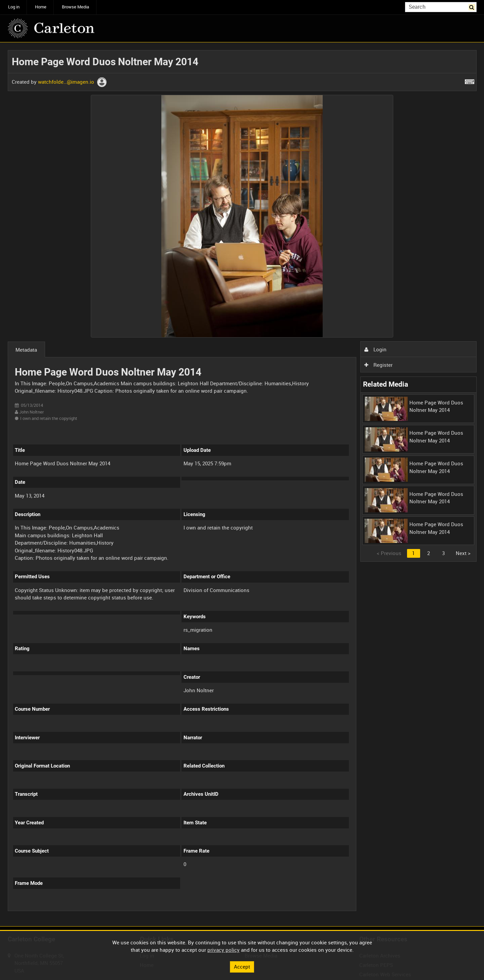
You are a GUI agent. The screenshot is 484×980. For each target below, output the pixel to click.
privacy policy (224, 950)
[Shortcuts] (470, 80)
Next (463, 553)
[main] (242, 484)
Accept (242, 967)
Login (375, 349)
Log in (14, 7)
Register (378, 365)
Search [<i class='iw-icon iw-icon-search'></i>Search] (473, 7)
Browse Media (75, 7)
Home (41, 7)
